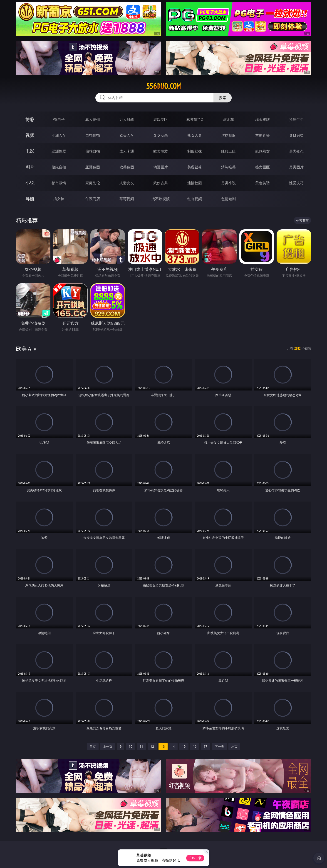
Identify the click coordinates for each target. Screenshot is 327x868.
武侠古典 (161, 183)
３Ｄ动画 (161, 135)
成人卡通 (127, 151)
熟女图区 (263, 167)
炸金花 (228, 119)
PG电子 (59, 119)
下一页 (219, 746)
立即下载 (195, 858)
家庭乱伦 (93, 183)
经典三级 (228, 151)
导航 (30, 199)
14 (173, 746)
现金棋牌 (263, 119)
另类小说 (228, 183)
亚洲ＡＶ (59, 135)
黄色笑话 (263, 183)
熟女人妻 (195, 135)
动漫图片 (161, 167)
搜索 (223, 98)
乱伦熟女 (263, 151)
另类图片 (296, 167)
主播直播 (263, 135)
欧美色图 (127, 167)
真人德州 (93, 119)
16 (195, 746)
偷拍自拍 (93, 151)
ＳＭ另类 (296, 135)
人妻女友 (127, 183)
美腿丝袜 (195, 167)
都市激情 (59, 183)
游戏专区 (161, 119)
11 (141, 746)
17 (206, 746)
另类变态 (296, 151)
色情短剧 (228, 199)
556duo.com (164, 86)
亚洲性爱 (59, 151)
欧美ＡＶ (127, 135)
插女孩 (59, 199)
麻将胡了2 (194, 119)
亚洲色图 (93, 167)
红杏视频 (195, 199)
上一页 (108, 746)
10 (131, 746)
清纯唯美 (228, 167)
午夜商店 (93, 199)
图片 (30, 167)
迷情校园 (195, 183)
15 (184, 746)
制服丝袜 (195, 151)
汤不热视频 (161, 199)
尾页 (234, 746)
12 (152, 746)
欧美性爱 (161, 151)
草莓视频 (127, 199)
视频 (30, 135)
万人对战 (127, 119)
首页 (93, 746)
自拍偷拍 (93, 135)
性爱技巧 (296, 183)
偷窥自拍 (59, 167)
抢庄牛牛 (296, 119)
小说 (30, 183)
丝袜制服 (228, 135)
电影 (30, 151)
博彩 (30, 119)
